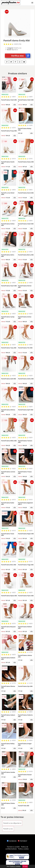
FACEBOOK (12, 841)
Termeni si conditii (13, 847)
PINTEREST (22, 841)
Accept (25, 866)
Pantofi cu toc (8, 829)
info (15, 104)
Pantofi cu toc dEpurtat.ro (12, 823)
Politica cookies (23, 849)
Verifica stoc (21, 56)
